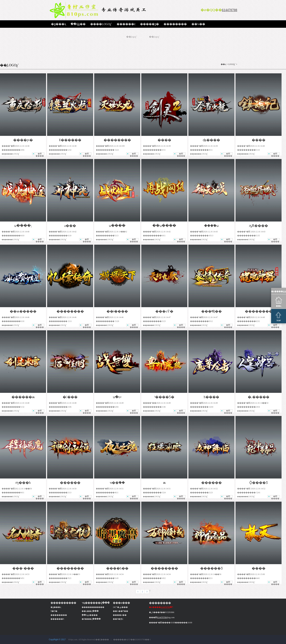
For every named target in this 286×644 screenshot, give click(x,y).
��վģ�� (78, 24)
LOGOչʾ (232, 64)
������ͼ (126, 24)
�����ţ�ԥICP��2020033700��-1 (132, 640)
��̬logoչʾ (132, 37)
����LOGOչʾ (101, 24)
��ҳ (223, 64)
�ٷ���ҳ (58, 24)
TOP (279, 316)
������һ (57, 619)
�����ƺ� (150, 24)
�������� (175, 24)
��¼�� (198, 24)
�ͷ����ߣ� (161, 607)
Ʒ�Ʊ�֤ (54, 611)
